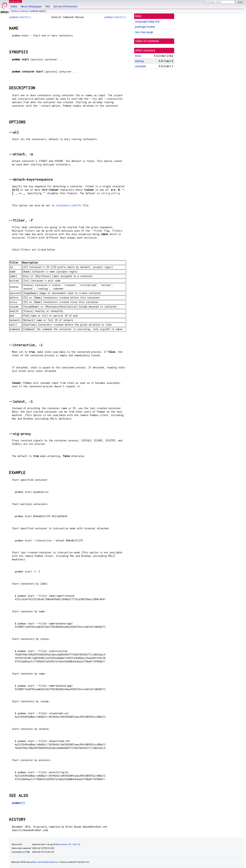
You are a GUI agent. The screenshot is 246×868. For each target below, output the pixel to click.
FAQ (47, 7)
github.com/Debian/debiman (44, 862)
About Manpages (31, 7)
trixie (138, 56)
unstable (140, 66)
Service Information (65, 7)
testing (15, 11)
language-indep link (147, 22)
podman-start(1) (20, 17)
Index (14, 7)
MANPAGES (15, 1)
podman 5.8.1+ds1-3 (69, 844)
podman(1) (18, 803)
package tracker (145, 27)
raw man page (144, 32)
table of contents (147, 41)
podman (24, 11)
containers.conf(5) (68, 205)
